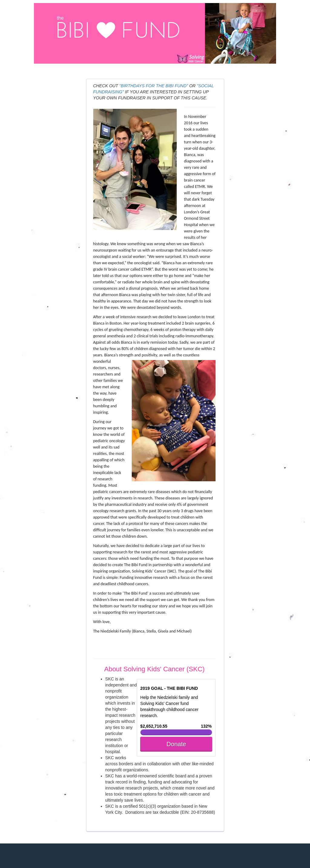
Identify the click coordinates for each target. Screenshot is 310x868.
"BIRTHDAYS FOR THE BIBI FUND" (154, 86)
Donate (176, 744)
